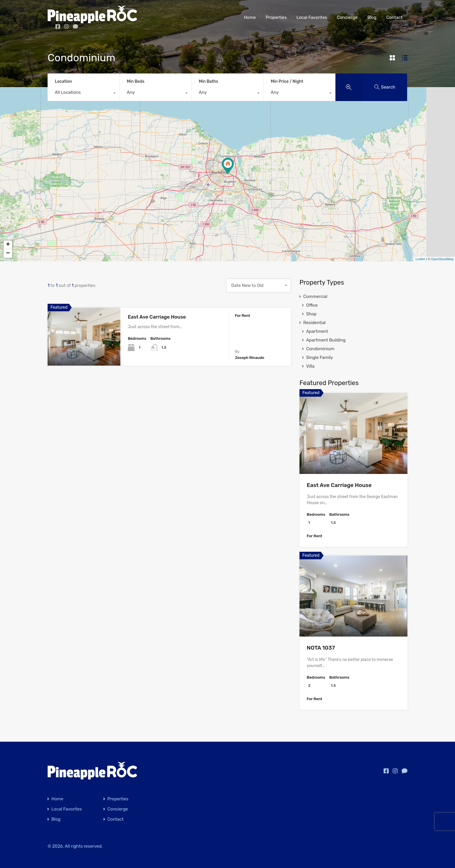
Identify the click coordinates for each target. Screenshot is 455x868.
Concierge (347, 17)
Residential (314, 323)
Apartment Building (326, 340)
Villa (310, 366)
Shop (311, 314)
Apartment (317, 331)
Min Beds (136, 81)
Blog (372, 17)
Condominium (320, 349)
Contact (394, 17)
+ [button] (8, 245)
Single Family (319, 357)
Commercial (315, 296)
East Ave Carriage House (157, 317)
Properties (276, 17)
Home (250, 17)
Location (63, 81)
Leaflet (420, 259)
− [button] (8, 254)
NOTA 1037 (321, 648)
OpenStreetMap (442, 259)
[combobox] (83, 94)
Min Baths (208, 81)
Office (312, 305)
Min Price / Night (287, 81)
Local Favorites (312, 17)
